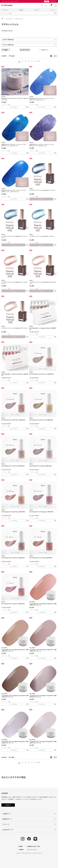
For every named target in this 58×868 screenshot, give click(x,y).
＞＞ (39, 61)
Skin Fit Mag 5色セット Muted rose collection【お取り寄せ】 (15, 375)
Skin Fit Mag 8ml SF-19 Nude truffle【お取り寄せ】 (14, 420)
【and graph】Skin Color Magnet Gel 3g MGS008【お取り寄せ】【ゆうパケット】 (43, 696)
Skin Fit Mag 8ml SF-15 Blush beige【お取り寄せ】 (13, 512)
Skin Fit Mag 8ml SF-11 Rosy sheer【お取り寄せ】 (13, 604)
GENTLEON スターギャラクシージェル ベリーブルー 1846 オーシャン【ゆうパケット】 (14, 145)
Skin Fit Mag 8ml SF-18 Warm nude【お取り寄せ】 (41, 420)
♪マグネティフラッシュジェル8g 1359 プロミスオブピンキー (43, 283)
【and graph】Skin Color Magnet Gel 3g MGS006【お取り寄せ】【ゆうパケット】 (43, 742)
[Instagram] (23, 839)
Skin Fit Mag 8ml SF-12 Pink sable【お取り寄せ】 (41, 558)
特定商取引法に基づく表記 (33, 846)
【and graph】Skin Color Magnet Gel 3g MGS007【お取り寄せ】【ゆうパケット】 (15, 742)
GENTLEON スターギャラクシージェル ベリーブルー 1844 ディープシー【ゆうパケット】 (14, 191)
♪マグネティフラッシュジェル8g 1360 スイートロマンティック (15, 283)
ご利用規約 (21, 850)
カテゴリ (37, 10)
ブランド (53, 10)
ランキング (5, 10)
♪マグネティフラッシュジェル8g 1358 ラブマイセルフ (15, 328)
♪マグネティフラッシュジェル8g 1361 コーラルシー (42, 236)
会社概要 (20, 846)
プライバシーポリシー (32, 850)
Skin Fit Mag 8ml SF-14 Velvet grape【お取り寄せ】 (42, 512)
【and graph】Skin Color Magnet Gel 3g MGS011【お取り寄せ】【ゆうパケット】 (15, 650)
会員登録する (8, 805)
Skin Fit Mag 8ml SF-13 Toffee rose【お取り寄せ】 (13, 558)
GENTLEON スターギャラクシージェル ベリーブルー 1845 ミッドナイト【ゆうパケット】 (42, 145)
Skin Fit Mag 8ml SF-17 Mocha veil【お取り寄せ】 (13, 466)
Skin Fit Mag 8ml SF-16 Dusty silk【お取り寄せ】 (41, 466)
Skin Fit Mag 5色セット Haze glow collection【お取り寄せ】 (43, 329)
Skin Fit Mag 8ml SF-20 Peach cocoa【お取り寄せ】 (42, 374)
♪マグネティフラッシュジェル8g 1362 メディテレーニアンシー (15, 237)
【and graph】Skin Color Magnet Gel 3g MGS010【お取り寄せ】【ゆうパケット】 (43, 650)
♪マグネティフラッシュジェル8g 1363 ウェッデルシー (43, 190)
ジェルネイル (9, 19)
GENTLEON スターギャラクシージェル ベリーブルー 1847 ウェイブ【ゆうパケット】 (42, 99)
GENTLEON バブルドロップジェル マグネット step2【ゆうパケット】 (15, 99)
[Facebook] (29, 839)
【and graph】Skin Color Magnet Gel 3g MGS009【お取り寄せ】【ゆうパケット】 (15, 696)
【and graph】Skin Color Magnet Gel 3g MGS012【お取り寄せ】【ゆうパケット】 (43, 604)
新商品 (21, 10)
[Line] (35, 839)
